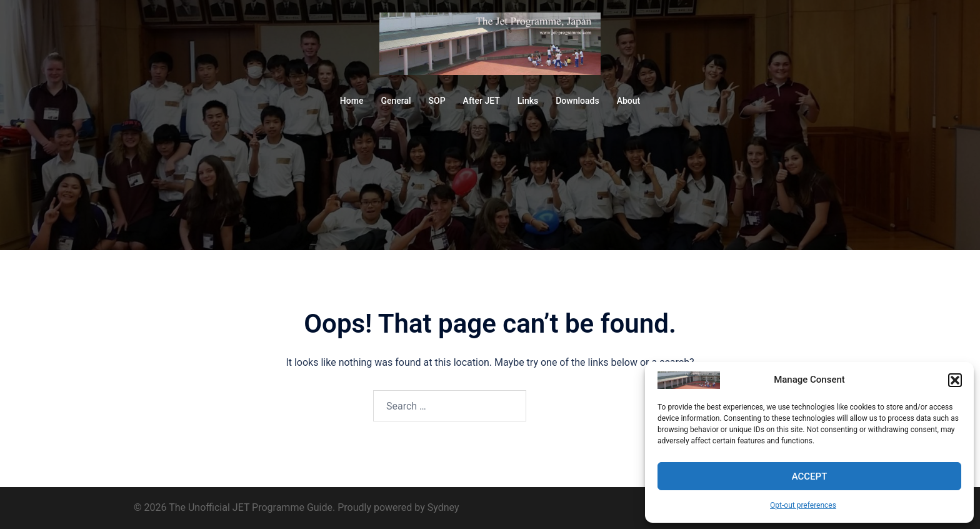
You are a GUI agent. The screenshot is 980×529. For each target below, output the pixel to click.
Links (528, 101)
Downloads (577, 101)
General (396, 101)
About (629, 101)
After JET (482, 101)
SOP (437, 101)
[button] (955, 380)
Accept (810, 476)
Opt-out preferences (803, 505)
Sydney (443, 507)
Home (352, 101)
